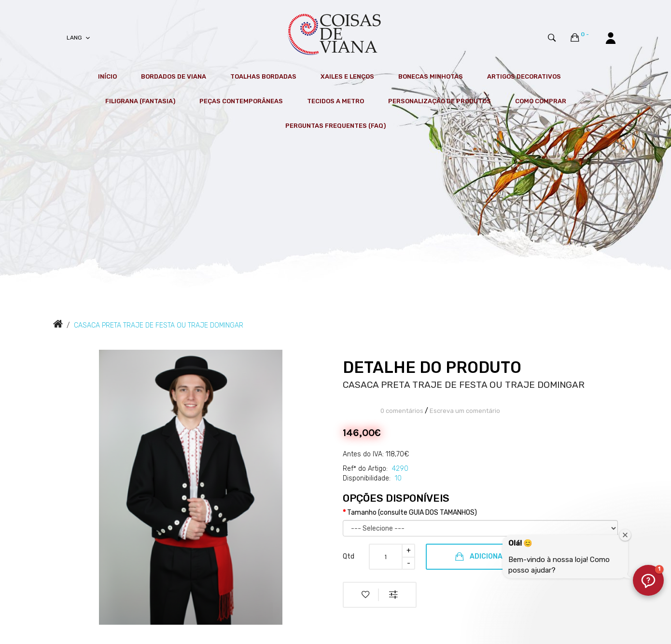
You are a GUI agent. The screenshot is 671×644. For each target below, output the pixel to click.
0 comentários (402, 411)
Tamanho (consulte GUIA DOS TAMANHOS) (412, 513)
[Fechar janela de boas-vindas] (625, 535)
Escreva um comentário (465, 411)
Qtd (349, 556)
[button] (648, 580)
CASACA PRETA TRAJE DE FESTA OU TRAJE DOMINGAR (159, 325)
